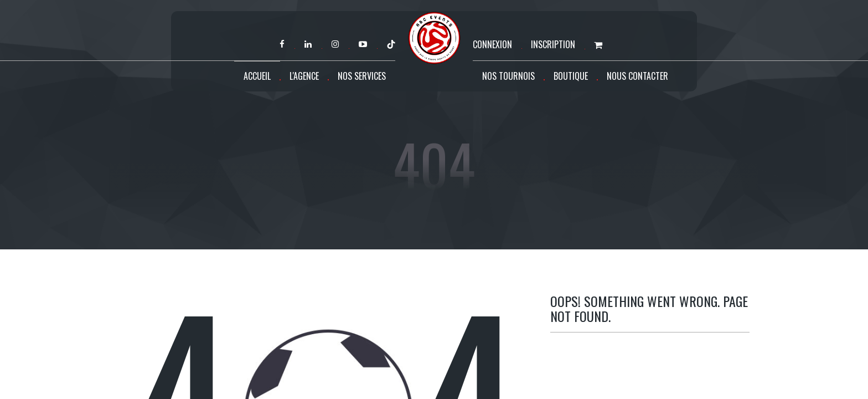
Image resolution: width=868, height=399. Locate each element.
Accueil (257, 76)
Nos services (362, 76)
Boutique (571, 76)
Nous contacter (637, 76)
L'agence (304, 76)
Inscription (553, 44)
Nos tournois (508, 76)
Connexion (492, 44)
